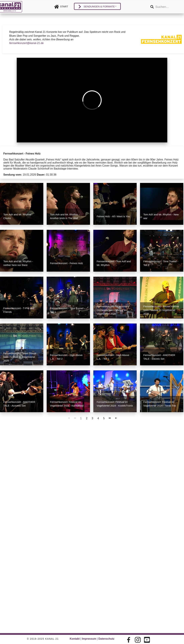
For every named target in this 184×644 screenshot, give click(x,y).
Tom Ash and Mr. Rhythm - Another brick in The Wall (65, 216)
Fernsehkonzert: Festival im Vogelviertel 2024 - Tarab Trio (160, 404)
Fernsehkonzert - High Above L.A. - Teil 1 (113, 357)
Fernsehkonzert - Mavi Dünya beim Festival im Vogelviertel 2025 (20, 357)
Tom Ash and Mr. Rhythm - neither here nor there (18, 263)
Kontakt (75, 639)
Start (64, 6)
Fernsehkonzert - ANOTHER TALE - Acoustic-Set (19, 404)
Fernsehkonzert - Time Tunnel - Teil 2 (161, 263)
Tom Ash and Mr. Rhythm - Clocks (18, 216)
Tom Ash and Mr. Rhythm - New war (161, 216)
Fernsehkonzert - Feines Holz (66, 263)
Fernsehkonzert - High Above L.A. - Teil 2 (66, 357)
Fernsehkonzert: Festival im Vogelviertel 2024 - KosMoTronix (115, 404)
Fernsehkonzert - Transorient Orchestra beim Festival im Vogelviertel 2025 (113, 310)
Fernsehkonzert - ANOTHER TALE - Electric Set (159, 357)
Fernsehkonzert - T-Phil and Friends (19, 310)
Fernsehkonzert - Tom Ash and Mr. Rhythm (114, 263)
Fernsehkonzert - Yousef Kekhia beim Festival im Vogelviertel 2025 (161, 310)
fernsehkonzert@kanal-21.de (26, 43)
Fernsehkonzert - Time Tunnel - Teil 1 (67, 310)
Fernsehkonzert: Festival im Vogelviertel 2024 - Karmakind (67, 404)
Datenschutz (106, 639)
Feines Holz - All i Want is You (113, 216)
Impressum (89, 639)
